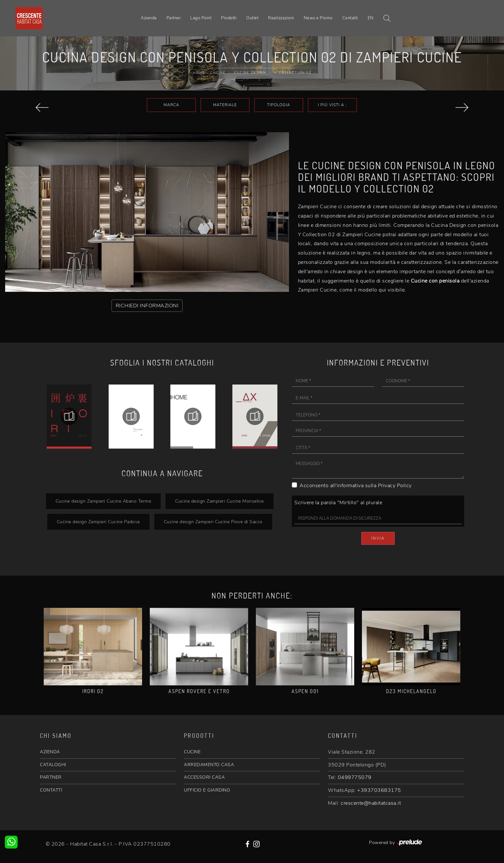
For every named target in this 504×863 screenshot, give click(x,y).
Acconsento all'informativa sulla (356, 486)
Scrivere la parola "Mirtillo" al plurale (338, 503)
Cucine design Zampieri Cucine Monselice (220, 501)
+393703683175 (379, 790)
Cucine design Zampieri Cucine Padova (98, 522)
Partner (174, 18)
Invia (378, 538)
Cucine (218, 73)
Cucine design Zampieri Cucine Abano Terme (104, 501)
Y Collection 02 (293, 73)
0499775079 (355, 777)
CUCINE (192, 752)
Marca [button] (171, 105)
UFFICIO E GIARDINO (207, 790)
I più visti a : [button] (332, 105)
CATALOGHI (53, 765)
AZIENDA (50, 752)
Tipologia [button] (279, 105)
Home (199, 73)
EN (371, 18)
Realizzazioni (281, 18)
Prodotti (229, 18)
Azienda (149, 18)
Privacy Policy (395, 486)
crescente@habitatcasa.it (371, 803)
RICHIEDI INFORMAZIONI (147, 306)
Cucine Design (250, 73)
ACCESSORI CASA (204, 777)
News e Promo (318, 18)
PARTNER (51, 777)
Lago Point (201, 18)
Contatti (350, 18)
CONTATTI (51, 790)
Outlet (252, 18)
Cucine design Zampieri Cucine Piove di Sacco (213, 522)
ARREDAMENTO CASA (209, 765)
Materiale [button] (225, 105)
